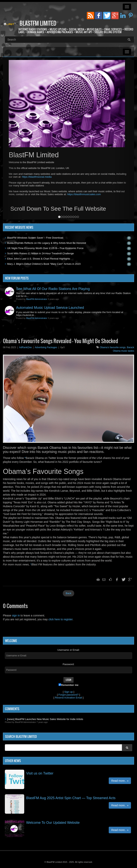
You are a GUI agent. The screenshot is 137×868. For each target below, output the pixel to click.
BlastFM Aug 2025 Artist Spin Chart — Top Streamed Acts (71, 798)
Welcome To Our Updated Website (53, 823)
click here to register (61, 619)
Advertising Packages (46, 347)
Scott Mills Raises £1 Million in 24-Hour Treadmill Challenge (40, 253)
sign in (16, 615)
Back (68, 593)
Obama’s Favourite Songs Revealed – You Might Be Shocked (60, 341)
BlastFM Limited (38, 23)
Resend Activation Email (68, 698)
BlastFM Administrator (37, 299)
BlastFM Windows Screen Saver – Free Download (35, 238)
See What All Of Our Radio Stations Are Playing (53, 289)
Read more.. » (120, 781)
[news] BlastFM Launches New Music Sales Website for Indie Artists (45, 719)
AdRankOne (25, 347)
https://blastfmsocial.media (37, 177)
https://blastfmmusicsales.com (84, 194)
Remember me (68, 685)
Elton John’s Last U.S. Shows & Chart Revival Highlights (39, 259)
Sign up (68, 692)
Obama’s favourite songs (113, 347)
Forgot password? (68, 695)
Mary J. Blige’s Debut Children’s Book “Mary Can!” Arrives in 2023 (44, 264)
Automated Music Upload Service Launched (50, 308)
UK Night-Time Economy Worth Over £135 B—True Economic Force (45, 248)
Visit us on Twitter (40, 773)
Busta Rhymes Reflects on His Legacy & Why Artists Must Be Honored (47, 243)
